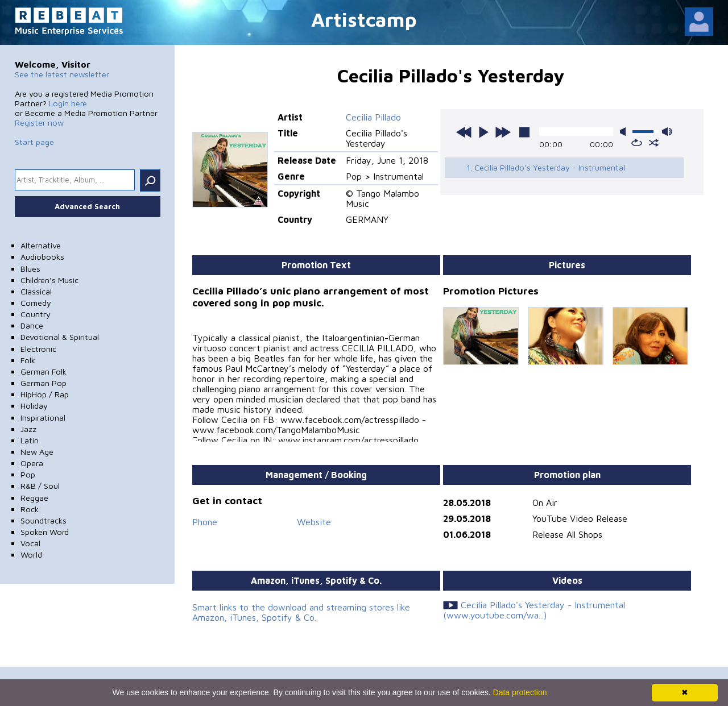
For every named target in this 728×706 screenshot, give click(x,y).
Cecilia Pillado (373, 117)
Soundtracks (44, 520)
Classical (36, 291)
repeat (637, 143)
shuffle (654, 143)
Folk (28, 360)
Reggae (34, 498)
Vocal (30, 543)
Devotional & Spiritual (60, 337)
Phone (205, 522)
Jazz (28, 429)
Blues (30, 269)
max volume (667, 132)
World (31, 555)
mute (625, 132)
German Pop (44, 383)
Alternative (41, 245)
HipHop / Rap (45, 394)
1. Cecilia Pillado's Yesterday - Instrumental (546, 167)
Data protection (520, 692)
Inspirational (43, 418)
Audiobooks (42, 257)
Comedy (36, 303)
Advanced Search (87, 206)
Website (314, 522)
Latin (30, 440)
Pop (28, 474)
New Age (37, 452)
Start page (34, 142)
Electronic (38, 349)
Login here (68, 103)
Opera (32, 463)
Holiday (34, 406)
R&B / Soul (40, 486)
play (483, 132)
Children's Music (49, 280)
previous (464, 132)
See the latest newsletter (62, 74)
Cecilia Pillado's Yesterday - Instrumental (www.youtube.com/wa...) (534, 610)
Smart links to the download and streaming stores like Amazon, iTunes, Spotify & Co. (301, 612)
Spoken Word (45, 532)
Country (36, 314)
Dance (32, 325)
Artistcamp (364, 19)
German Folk (44, 371)
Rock (30, 509)
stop (524, 132)
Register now (39, 122)
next (503, 132)
